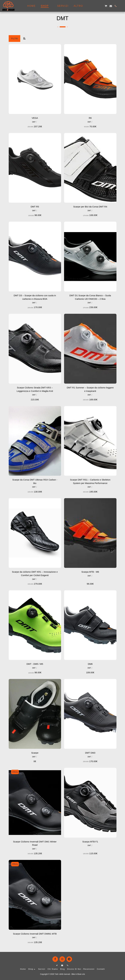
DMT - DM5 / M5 (35, 664)
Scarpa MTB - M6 (90, 572)
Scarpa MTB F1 (90, 842)
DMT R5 (35, 207)
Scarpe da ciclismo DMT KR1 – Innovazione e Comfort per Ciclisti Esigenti (35, 574)
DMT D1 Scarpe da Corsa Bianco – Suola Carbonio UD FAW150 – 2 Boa (90, 297)
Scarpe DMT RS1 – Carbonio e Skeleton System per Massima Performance (90, 481)
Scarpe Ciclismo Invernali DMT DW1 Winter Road (35, 843)
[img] (35, 79)
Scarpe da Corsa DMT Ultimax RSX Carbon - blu (35, 481)
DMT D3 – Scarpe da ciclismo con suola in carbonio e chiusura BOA (35, 297)
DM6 (90, 664)
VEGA (35, 118)
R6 (90, 118)
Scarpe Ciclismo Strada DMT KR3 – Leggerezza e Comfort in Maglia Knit (35, 389)
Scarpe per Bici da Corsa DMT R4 (90, 207)
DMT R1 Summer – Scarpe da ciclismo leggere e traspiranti (90, 389)
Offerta (15, 772)
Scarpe (35, 753)
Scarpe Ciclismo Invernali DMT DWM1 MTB (35, 934)
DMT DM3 (90, 753)
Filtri (14, 39)
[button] (91, 6)
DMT (34, 122)
